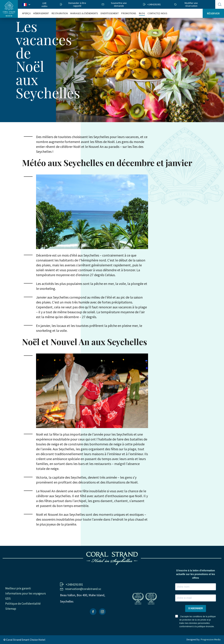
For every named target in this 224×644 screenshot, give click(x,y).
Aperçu (26, 13)
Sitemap (11, 609)
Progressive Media (211, 639)
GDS (8, 598)
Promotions (129, 13)
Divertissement (110, 13)
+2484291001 (154, 4)
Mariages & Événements (84, 13)
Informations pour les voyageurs (26, 593)
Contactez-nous (157, 13)
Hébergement (41, 13)
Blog (142, 13)
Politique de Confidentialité (23, 604)
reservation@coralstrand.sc (83, 589)
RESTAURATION (60, 13)
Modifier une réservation (191, 4)
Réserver (213, 13)
